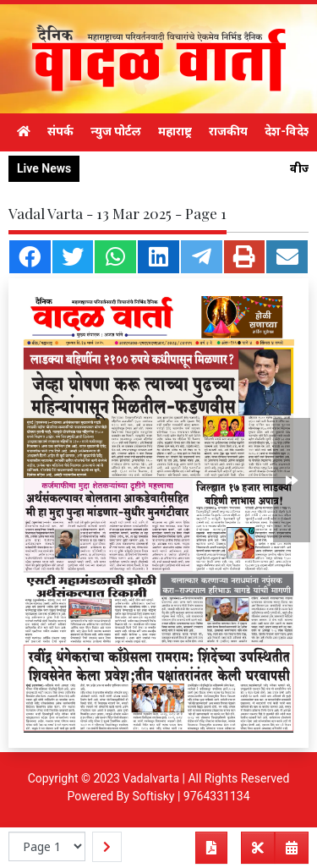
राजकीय (228, 131)
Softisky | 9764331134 (191, 796)
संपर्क (60, 131)
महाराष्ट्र (175, 131)
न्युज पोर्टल (116, 131)
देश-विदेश (289, 131)
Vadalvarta (151, 778)
